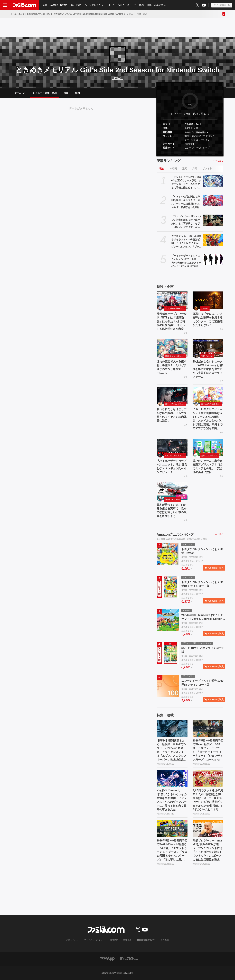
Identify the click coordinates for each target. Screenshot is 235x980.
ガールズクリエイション (212, 404)
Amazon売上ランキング (175, 534)
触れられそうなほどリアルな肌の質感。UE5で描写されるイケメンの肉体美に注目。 (172, 415)
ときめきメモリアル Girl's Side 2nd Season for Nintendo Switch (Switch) (88, 14)
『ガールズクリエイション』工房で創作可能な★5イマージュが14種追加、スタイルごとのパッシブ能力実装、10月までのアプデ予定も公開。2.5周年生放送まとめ (208, 419)
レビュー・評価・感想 (45, 93)
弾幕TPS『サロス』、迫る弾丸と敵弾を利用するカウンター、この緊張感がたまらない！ (208, 319)
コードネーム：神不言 (175, 404)
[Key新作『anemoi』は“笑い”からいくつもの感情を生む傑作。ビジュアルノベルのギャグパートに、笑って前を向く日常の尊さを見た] (172, 779)
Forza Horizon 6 (172, 499)
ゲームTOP (20, 93)
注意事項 (127, 940)
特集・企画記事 (155, 5)
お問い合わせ (72, 940)
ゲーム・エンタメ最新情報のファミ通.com (30, 14)
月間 (195, 169)
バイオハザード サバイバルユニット (176, 455)
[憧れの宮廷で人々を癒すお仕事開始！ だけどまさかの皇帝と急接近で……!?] (172, 348)
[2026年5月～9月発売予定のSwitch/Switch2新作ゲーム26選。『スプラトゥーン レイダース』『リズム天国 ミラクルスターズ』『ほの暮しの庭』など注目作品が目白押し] (172, 829)
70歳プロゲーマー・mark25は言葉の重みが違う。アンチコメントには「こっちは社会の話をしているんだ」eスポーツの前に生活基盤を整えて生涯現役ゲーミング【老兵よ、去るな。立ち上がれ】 (208, 850)
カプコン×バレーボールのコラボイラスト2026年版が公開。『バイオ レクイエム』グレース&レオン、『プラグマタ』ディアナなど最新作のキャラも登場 (186, 242)
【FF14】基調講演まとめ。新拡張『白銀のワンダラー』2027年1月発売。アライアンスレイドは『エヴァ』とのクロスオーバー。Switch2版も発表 (172, 750)
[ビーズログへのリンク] (129, 958)
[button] (190, 152)
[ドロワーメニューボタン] (5, 5)
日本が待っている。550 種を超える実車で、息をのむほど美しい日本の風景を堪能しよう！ (172, 510)
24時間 (173, 169)
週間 (185, 169)
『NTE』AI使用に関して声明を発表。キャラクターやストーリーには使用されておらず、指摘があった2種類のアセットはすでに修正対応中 (186, 202)
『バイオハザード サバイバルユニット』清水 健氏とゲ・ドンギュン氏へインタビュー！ (172, 466)
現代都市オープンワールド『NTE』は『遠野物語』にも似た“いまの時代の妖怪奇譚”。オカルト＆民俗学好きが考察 (172, 321)
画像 (66, 93)
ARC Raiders (207, 356)
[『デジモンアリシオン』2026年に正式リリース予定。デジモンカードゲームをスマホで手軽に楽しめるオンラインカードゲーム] (213, 181)
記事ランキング (168, 161)
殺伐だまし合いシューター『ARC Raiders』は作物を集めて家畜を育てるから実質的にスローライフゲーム (208, 369)
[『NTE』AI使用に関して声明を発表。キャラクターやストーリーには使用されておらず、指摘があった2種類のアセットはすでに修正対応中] (213, 200)
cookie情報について (146, 940)
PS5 (72, 5)
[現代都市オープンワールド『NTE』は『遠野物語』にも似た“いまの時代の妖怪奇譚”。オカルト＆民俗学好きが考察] (172, 300)
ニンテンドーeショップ (197, 148)
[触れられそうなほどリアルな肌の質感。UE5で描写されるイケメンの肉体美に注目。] (172, 396)
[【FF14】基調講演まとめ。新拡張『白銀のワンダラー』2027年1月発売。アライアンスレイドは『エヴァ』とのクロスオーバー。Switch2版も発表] (172, 729)
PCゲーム (82, 5)
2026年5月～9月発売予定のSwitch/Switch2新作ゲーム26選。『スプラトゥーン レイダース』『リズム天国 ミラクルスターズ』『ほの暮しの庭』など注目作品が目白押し (172, 850)
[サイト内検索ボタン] (222, 5)
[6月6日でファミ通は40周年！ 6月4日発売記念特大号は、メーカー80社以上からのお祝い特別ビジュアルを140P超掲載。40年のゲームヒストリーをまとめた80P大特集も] (208, 779)
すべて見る (218, 161)
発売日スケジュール (100, 5)
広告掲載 (165, 940)
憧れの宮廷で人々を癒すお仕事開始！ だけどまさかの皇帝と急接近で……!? (172, 367)
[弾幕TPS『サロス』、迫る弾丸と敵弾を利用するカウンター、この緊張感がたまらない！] (208, 300)
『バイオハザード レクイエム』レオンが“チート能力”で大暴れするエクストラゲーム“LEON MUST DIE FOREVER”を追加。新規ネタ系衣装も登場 (186, 261)
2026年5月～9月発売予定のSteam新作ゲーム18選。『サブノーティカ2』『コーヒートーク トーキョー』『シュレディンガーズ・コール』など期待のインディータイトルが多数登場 (208, 750)
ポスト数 (207, 169)
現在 (162, 169)
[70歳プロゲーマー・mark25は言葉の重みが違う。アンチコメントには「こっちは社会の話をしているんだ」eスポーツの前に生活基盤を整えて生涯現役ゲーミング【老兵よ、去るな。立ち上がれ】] (208, 829)
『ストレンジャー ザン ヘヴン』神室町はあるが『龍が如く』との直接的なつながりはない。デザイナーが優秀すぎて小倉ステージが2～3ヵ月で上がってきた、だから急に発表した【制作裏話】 (186, 222)
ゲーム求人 (119, 5)
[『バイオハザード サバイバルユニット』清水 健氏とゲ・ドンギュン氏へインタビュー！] (172, 447)
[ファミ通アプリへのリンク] (107, 958)
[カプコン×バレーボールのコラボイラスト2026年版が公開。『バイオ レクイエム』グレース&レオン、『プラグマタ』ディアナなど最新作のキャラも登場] (213, 240)
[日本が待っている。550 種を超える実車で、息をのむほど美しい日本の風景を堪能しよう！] (172, 491)
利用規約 (114, 940)
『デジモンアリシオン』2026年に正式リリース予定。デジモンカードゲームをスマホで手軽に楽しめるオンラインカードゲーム (186, 182)
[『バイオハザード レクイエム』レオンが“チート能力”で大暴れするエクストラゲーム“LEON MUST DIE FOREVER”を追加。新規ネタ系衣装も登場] (213, 260)
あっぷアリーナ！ (209, 455)
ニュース (132, 5)
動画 (142, 5)
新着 (45, 5)
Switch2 (54, 5)
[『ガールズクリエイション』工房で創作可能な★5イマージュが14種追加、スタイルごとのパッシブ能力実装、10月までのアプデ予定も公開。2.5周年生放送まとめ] (208, 396)
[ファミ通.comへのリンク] (25, 5)
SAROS (205, 308)
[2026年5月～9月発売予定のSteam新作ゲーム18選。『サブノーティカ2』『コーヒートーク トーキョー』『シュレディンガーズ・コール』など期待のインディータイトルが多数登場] (208, 729)
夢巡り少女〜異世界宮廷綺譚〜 (176, 356)
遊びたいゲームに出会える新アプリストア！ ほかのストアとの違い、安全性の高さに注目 (208, 466)
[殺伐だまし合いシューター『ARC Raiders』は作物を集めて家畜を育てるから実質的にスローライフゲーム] (208, 348)
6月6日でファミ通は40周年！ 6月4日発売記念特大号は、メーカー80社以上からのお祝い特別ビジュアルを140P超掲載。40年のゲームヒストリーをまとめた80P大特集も (208, 800)
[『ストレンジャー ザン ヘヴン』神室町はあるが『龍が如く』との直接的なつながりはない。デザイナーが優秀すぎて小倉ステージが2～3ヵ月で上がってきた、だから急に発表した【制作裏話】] (213, 220)
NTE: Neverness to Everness (176, 308)
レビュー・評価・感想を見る (189, 114)
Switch (64, 5)
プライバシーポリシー (94, 940)
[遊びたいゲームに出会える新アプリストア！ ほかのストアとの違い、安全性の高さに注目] (208, 447)
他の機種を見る (199, 132)
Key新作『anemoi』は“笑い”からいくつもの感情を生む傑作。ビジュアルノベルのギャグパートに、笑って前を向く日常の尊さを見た (172, 800)
